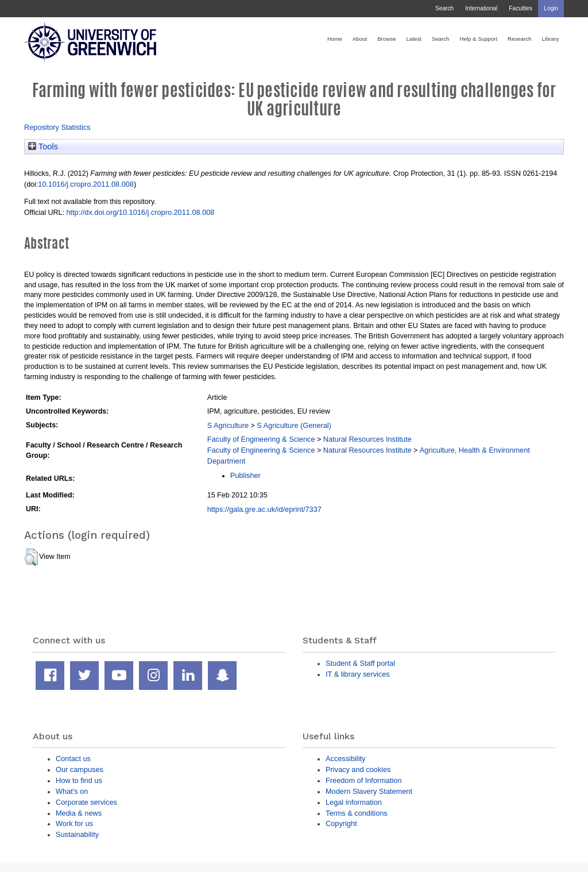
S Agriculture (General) (294, 425)
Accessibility (345, 759)
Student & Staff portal (360, 663)
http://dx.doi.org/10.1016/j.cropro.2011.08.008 (140, 212)
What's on (72, 791)
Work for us (74, 823)
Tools (43, 146)
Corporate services (86, 802)
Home (335, 39)
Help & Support (478, 39)
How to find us (79, 780)
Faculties (521, 8)
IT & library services (358, 674)
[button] (31, 557)
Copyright (341, 823)
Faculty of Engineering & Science (261, 439)
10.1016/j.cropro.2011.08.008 (86, 184)
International (481, 8)
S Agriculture (228, 425)
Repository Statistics (57, 127)
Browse (386, 39)
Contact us (73, 759)
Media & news (79, 813)
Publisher (245, 475)
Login (551, 8)
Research (519, 39)
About (360, 39)
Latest (413, 39)
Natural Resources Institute (367, 439)
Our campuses (80, 769)
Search (444, 8)
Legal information (354, 802)
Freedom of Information (364, 780)
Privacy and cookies (358, 769)
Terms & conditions (357, 813)
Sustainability (77, 834)
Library (550, 39)
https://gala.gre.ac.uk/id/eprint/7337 (264, 509)
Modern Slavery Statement (369, 791)
